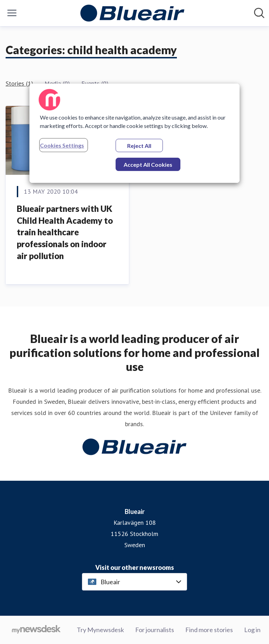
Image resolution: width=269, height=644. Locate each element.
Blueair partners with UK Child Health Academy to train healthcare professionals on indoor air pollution (65, 232)
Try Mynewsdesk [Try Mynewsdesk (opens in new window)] (100, 630)
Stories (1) (19, 83)
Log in (252, 630)
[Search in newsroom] (259, 13)
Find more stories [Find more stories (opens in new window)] (209, 630)
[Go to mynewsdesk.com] (36, 630)
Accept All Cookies (148, 164)
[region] (134, 133)
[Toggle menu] (12, 13)
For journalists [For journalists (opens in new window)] (155, 630)
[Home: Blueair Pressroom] (132, 13)
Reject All (139, 146)
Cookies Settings (62, 145)
